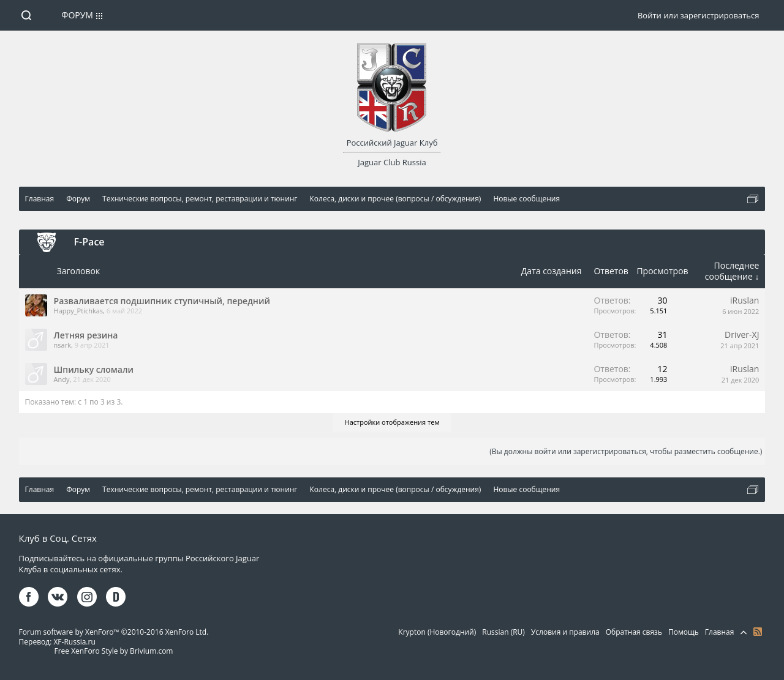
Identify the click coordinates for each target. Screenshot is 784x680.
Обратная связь (634, 632)
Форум (77, 15)
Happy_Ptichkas (78, 311)
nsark (62, 345)
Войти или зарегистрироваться (698, 15)
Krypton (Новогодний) (437, 632)
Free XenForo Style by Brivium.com (113, 651)
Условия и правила (565, 632)
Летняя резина (86, 335)
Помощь (684, 632)
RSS (758, 632)
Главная (720, 632)
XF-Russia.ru (74, 642)
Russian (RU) (503, 632)
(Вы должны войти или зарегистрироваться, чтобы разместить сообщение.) (626, 451)
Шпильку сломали (94, 369)
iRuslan (744, 300)
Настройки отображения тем (392, 422)
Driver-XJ (742, 334)
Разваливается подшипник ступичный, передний (162, 301)
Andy (62, 379)
